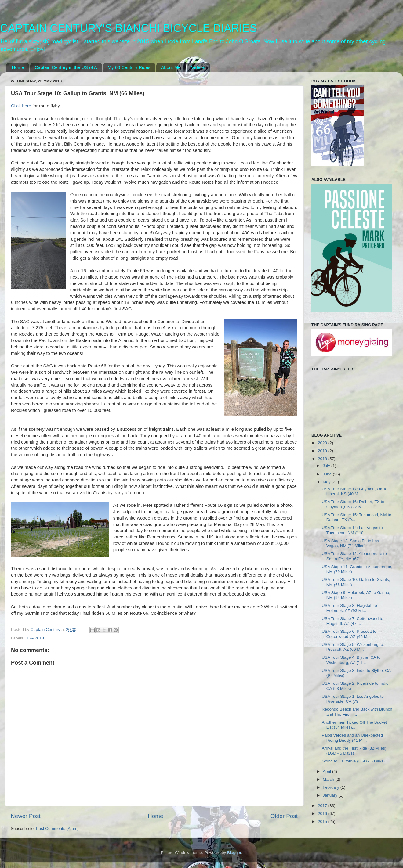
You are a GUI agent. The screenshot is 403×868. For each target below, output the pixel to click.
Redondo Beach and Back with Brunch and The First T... (357, 712)
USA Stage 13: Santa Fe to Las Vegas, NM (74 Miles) (350, 543)
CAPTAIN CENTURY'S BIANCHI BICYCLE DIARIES (129, 28)
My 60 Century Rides (129, 67)
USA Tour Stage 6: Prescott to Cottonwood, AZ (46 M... (349, 634)
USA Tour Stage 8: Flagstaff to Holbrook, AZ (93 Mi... (349, 608)
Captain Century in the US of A (66, 67)
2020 (323, 443)
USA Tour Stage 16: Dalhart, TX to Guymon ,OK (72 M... (353, 504)
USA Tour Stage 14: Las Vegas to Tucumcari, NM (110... (352, 530)
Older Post (284, 816)
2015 (323, 821)
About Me (171, 67)
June (328, 474)
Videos (198, 67)
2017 (323, 806)
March (329, 779)
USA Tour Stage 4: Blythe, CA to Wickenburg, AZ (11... (351, 660)
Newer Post (26, 816)
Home (18, 67)
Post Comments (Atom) (57, 828)
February (332, 787)
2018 (323, 459)
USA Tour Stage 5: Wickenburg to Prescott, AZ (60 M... (352, 647)
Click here (21, 106)
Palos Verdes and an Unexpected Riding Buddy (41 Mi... (352, 738)
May (327, 482)
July (327, 466)
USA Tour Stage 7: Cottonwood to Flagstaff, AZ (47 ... (353, 621)
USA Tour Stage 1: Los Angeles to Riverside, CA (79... (353, 699)
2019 (323, 451)
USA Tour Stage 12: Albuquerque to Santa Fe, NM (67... (354, 556)
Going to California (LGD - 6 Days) (353, 761)
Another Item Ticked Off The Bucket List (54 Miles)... (354, 725)
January (331, 795)
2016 (323, 814)
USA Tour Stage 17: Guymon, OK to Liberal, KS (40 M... (355, 491)
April (327, 771)
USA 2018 (35, 638)
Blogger (234, 853)
